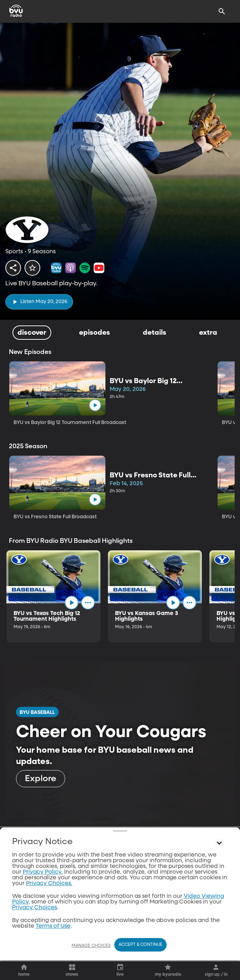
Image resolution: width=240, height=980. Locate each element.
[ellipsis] (92, 604)
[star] (32, 268)
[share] (13, 268)
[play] (39, 302)
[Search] (222, 11)
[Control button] (219, 971)
